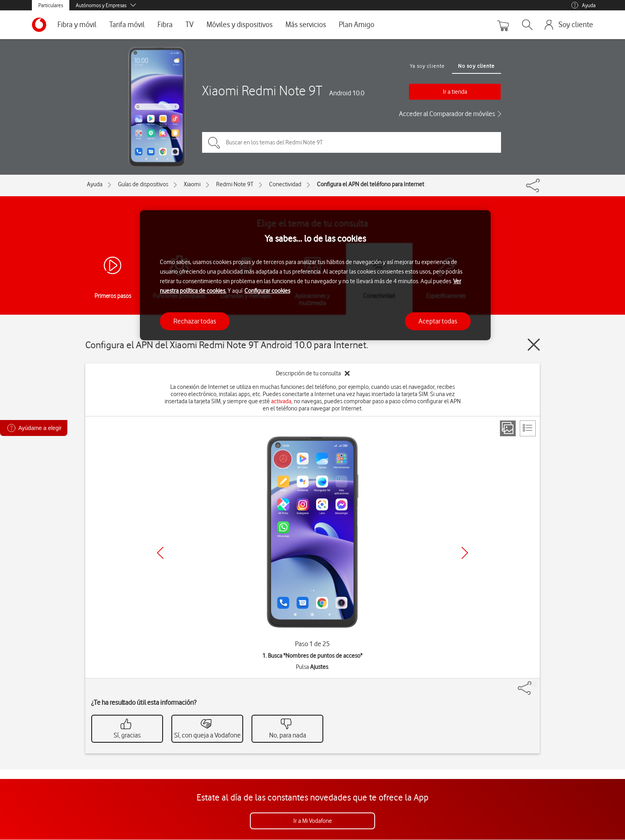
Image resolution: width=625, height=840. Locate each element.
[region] (315, 275)
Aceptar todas (438, 321)
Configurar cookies (267, 291)
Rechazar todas (195, 321)
